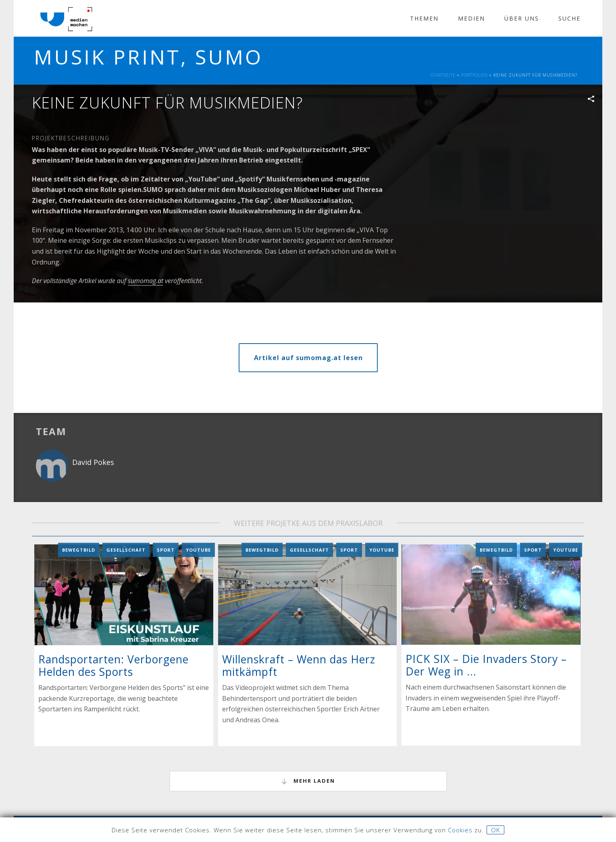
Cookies (460, 830)
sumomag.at (146, 281)
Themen (424, 18)
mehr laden (308, 781)
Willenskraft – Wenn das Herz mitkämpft (299, 665)
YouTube (198, 550)
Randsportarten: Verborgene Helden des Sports (113, 666)
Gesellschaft (126, 550)
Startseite (443, 75)
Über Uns (522, 18)
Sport (166, 550)
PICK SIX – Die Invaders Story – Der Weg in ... (486, 665)
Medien (471, 18)
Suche (569, 18)
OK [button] (495, 830)
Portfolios (474, 75)
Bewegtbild (79, 550)
